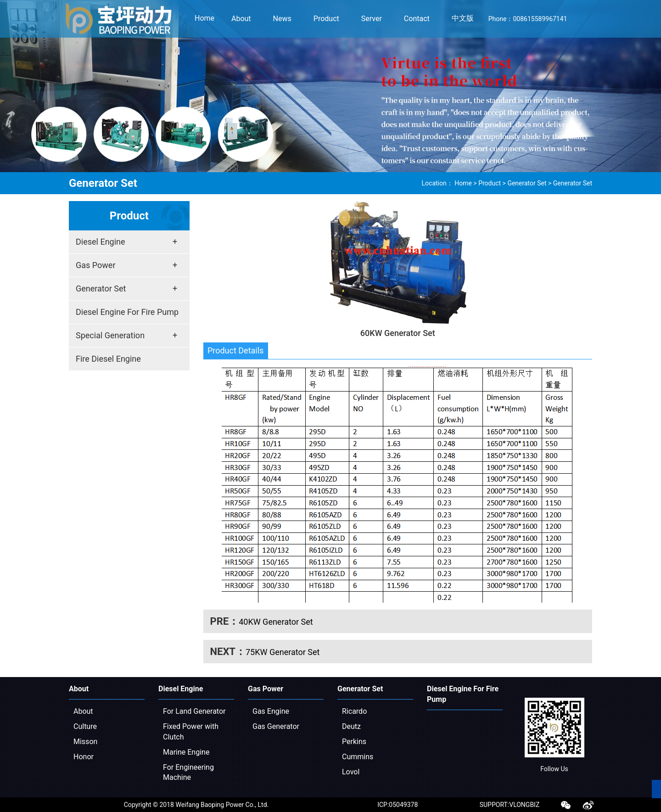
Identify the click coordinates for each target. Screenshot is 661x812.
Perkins (354, 742)
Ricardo (354, 711)
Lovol (351, 772)
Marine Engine (186, 752)
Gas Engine (271, 711)
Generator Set (527, 183)
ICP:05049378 (398, 805)
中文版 (463, 18)
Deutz (351, 726)
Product (490, 183)
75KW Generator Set (283, 652)
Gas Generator (276, 726)
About (83, 711)
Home (204, 18)
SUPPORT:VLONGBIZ (510, 805)
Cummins (358, 757)
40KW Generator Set (276, 622)
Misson (85, 742)
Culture (85, 726)
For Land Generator (194, 711)
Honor (84, 757)
